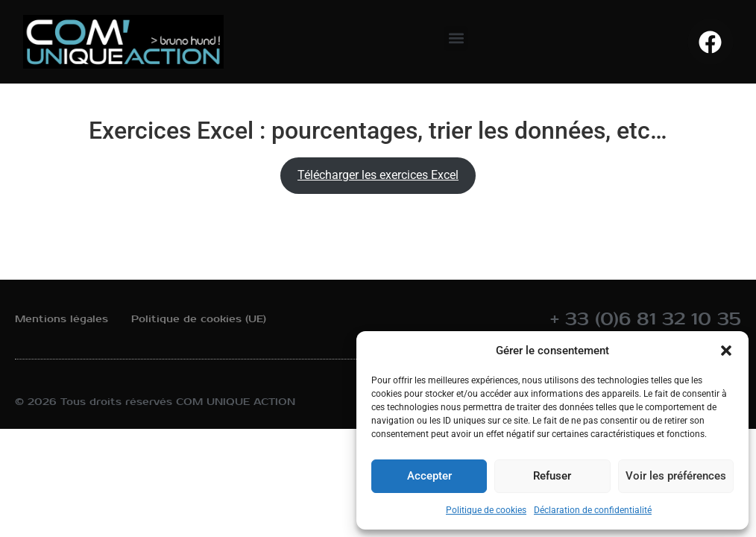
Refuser (551, 477)
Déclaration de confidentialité (593, 510)
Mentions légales (62, 319)
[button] (726, 351)
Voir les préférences (675, 477)
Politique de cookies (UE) (199, 319)
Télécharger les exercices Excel (378, 175)
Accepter (429, 477)
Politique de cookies (486, 510)
